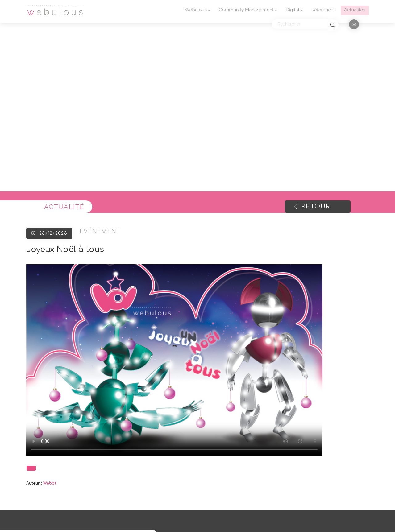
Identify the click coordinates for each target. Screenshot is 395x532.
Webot (50, 483)
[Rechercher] (300, 24)
